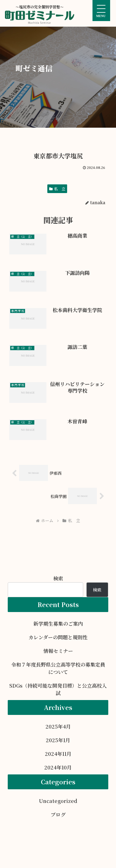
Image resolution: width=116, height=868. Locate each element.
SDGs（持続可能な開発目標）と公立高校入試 (58, 689)
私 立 (57, 189)
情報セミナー (58, 651)
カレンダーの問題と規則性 (58, 637)
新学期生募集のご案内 (58, 624)
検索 (58, 578)
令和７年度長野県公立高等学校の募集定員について (58, 668)
